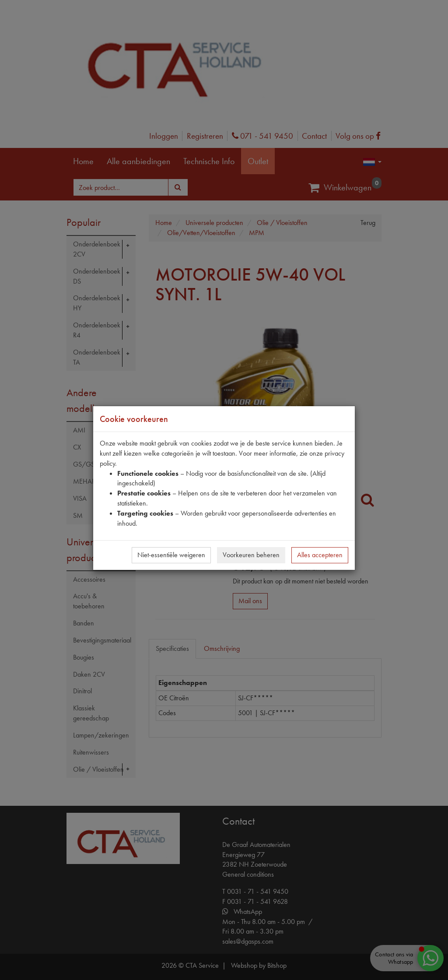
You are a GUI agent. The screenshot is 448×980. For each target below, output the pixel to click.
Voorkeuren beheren (251, 555)
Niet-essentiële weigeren (171, 555)
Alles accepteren (320, 555)
